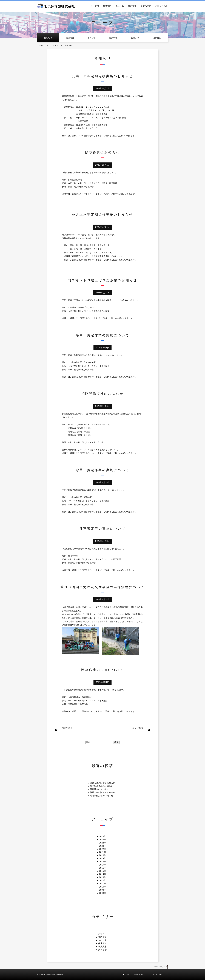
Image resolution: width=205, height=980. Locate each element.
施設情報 (70, 38)
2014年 (102, 874)
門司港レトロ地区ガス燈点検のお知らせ (103, 280)
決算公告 (157, 38)
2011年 (102, 884)
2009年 (102, 890)
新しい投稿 (138, 728)
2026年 (102, 836)
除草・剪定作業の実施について (103, 335)
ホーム (42, 46)
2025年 (102, 840)
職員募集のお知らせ (99, 789)
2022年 (102, 849)
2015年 (102, 871)
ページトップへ (159, 967)
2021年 (102, 852)
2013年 (102, 877)
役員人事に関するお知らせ (102, 783)
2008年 (102, 893)
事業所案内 (146, 6)
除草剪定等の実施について (103, 529)
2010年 (102, 887)
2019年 (102, 858)
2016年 (102, 868)
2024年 (102, 843)
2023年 (102, 846)
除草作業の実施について (102, 670)
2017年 (102, 865)
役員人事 (135, 38)
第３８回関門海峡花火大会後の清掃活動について (103, 587)
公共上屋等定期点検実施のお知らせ (102, 76)
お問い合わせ (162, 6)
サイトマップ (140, 975)
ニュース (120, 6)
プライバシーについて (159, 975)
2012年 (102, 880)
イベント (92, 38)
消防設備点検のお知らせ (103, 394)
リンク (127, 975)
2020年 (102, 855)
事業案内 (107, 6)
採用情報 (132, 6)
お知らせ (48, 38)
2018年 (102, 862)
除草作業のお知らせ (103, 152)
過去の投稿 (67, 728)
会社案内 (95, 6)
